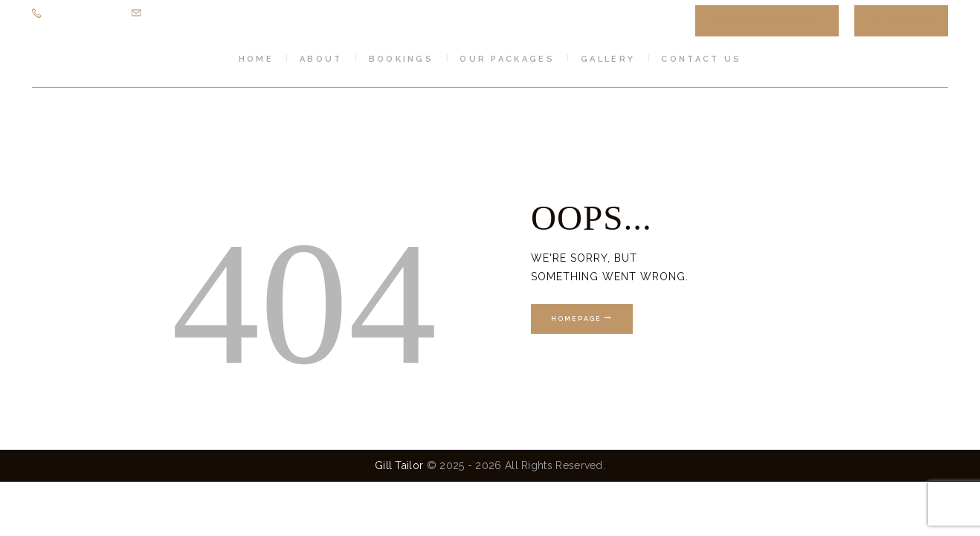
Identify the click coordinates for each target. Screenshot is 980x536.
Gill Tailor (399, 466)
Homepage (577, 319)
